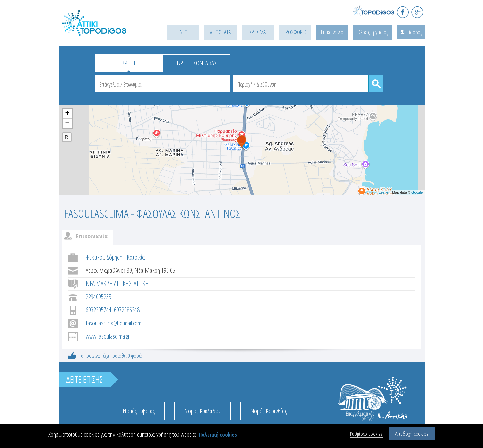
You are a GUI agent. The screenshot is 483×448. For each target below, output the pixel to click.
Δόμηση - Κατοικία (126, 257)
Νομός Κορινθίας (269, 411)
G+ (417, 12)
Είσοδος (414, 32)
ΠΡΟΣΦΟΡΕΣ (295, 32)
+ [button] (67, 114)
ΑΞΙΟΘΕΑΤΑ (220, 32)
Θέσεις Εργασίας (373, 32)
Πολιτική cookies (218, 435)
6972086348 (127, 310)
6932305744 (99, 310)
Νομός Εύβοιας (139, 411)
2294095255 (99, 297)
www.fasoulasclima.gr (108, 336)
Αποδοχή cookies (412, 434)
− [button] (67, 124)
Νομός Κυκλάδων (203, 411)
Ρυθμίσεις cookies (366, 434)
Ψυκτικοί (95, 257)
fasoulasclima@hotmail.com (113, 323)
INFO (183, 32)
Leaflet (384, 192)
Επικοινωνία (332, 32)
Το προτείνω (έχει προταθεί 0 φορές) (112, 355)
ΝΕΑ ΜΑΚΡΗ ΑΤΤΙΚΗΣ (108, 284)
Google (417, 192)
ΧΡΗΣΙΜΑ (258, 32)
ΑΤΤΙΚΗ (141, 284)
